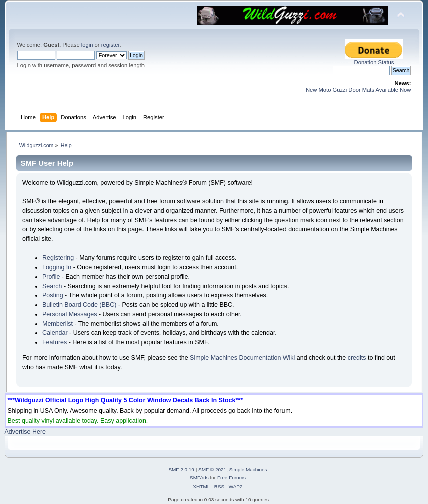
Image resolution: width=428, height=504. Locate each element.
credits (357, 358)
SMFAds (199, 478)
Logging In (57, 267)
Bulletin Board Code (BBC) (79, 305)
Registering (58, 258)
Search (52, 286)
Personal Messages (70, 314)
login (87, 45)
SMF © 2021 (212, 470)
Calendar (55, 333)
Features (54, 342)
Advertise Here (25, 432)
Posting (53, 295)
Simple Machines (248, 470)
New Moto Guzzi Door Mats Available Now (359, 90)
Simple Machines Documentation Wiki (242, 358)
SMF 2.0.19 (181, 470)
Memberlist (57, 324)
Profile (51, 277)
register (111, 45)
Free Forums (232, 478)
